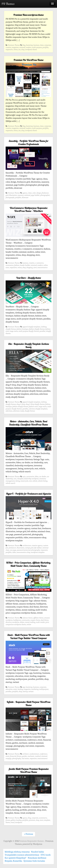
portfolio (46, 47)
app (24, 687)
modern (29, 47)
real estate (25, 759)
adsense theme (28, 618)
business (36, 45)
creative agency (37, 546)
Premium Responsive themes (31, 841)
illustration (13, 195)
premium (32, 820)
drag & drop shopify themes (35, 404)
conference (43, 754)
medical (38, 756)
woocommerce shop (23, 552)
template (47, 820)
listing (18, 481)
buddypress (17, 620)
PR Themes (8, 4)
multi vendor (41, 622)
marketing (35, 689)
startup (25, 692)
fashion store (34, 407)
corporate (48, 45)
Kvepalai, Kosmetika (13, 861)
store (35, 268)
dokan (22, 622)
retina (16, 50)
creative (8, 47)
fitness (19, 756)
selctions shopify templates (38, 409)
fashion (17, 265)
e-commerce (39, 263)
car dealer (43, 477)
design (39, 193)
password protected (24, 550)
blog (24, 45)
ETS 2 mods (46, 855)
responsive (9, 50)
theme (8, 823)
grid (7, 195)
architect (26, 754)
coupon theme (35, 620)
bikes (37, 477)
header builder (25, 265)
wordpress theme (31, 50)
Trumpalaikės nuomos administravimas (22, 855)
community (26, 620)
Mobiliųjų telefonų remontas (17, 852)
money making (30, 622)
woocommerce (43, 268)
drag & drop (21, 404)
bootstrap (29, 45)
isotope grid (29, 548)
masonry (21, 195)
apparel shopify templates (31, 327)
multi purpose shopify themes (29, 331)
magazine (15, 47)
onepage (9, 759)
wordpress (19, 823)
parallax (42, 331)
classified (20, 479)
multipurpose (44, 689)
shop (23, 50)
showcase (25, 198)
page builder (35, 195)
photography (10, 198)
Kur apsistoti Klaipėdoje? (16, 858)
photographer (45, 195)
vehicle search (10, 483)
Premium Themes (14, 45)
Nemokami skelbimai (37, 858)
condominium (34, 754)
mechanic (31, 756)
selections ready (19, 411)
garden (24, 756)
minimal (22, 47)
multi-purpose (37, 47)
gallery (13, 820)
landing (20, 689)
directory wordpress (12, 622)
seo (19, 50)
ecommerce (10, 265)
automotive (30, 477)
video (14, 552)
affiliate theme (38, 618)
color (34, 193)
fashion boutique (22, 329)
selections (9, 411)
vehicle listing (43, 481)
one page (13, 550)
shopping (30, 268)
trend (13, 823)
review (29, 625)
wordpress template (38, 552)
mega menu (14, 331)
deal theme (45, 620)
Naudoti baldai (37, 852)
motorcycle (24, 481)
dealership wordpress (31, 479)
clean (42, 45)
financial (13, 756)
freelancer (45, 193)
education (9, 689)
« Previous (28, 834)
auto (24, 477)
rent (30, 481)
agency (25, 193)
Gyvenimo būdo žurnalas (34, 861)
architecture (27, 546)
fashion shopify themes (37, 329)
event (15, 689)
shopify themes (30, 411)
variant (31, 692)
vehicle (35, 481)
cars (15, 479)
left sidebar (38, 548)
